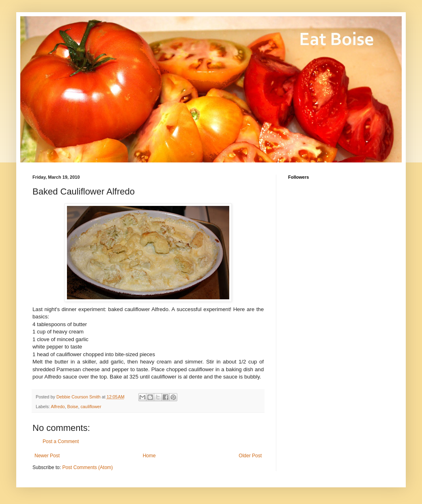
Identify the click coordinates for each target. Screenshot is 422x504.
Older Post (250, 456)
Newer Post (47, 456)
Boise (72, 407)
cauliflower (91, 407)
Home (149, 456)
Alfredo (58, 407)
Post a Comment (61, 441)
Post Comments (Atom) (87, 467)
